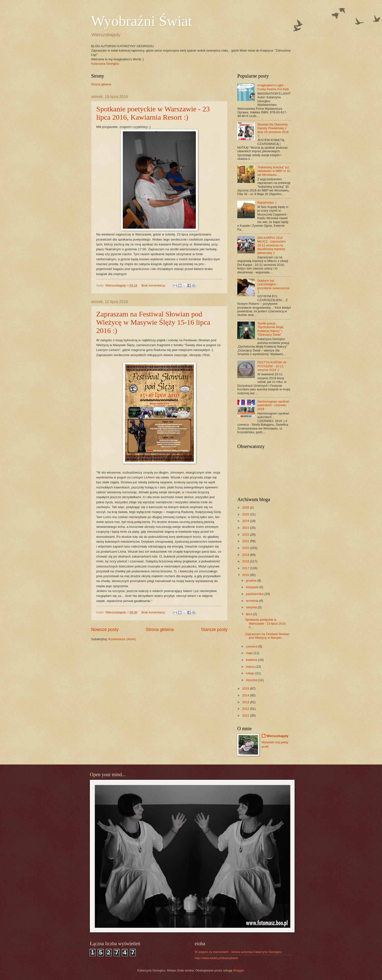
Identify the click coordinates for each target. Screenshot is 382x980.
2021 (246, 541)
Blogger (239, 970)
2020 (246, 548)
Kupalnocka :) (267, 202)
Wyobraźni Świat (142, 21)
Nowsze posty (105, 629)
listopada (253, 587)
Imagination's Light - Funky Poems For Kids (273, 87)
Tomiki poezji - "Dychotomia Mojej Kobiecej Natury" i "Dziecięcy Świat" (270, 329)
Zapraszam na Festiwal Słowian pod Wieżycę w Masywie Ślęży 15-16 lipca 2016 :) (153, 322)
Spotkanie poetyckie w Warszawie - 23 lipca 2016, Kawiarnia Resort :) (153, 113)
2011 (246, 715)
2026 (246, 508)
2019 (246, 555)
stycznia (252, 680)
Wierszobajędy (277, 736)
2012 (246, 709)
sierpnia (252, 607)
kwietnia (252, 660)
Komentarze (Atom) (122, 639)
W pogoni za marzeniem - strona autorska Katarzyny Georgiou (238, 952)
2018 (246, 561)
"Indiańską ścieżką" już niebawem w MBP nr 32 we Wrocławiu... (274, 171)
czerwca (252, 646)
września (252, 601)
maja (250, 653)
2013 (246, 702)
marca (251, 667)
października (255, 594)
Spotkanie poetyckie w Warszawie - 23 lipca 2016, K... (266, 623)
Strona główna (101, 84)
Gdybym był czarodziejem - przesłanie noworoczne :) (273, 286)
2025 (246, 514)
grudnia (252, 580)
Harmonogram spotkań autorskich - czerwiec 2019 (273, 405)
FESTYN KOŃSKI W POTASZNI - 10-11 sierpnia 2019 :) (272, 366)
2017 (246, 568)
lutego (251, 673)
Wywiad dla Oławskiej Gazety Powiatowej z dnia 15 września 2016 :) (273, 130)
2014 (246, 695)
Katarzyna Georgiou (105, 64)
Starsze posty (214, 629)
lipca (249, 614)
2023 (246, 528)
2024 (246, 521)
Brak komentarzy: (154, 285)
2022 (246, 535)
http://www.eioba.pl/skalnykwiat (216, 958)
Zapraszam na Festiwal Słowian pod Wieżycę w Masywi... (267, 636)
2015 (246, 688)
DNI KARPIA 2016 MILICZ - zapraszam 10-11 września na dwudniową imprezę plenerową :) (272, 245)
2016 (246, 575)
